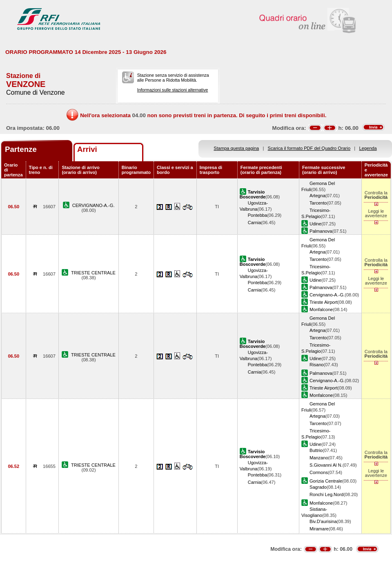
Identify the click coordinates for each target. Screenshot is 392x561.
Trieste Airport (324, 302)
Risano (316, 365)
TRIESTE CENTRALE (93, 273)
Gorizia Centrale (326, 481)
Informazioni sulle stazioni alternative (173, 90)
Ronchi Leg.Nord (326, 494)
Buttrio (316, 450)
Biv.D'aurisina (323, 521)
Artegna (317, 196)
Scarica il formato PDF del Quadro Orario (309, 148)
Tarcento (318, 203)
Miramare (319, 529)
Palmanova (321, 231)
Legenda (368, 148)
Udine (315, 224)
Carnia (255, 223)
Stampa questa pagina (236, 148)
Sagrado (318, 487)
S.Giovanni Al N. (326, 465)
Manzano (319, 458)
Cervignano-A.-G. (327, 295)
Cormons (319, 472)
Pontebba (257, 215)
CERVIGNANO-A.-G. (94, 205)
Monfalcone (321, 309)
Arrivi (87, 149)
